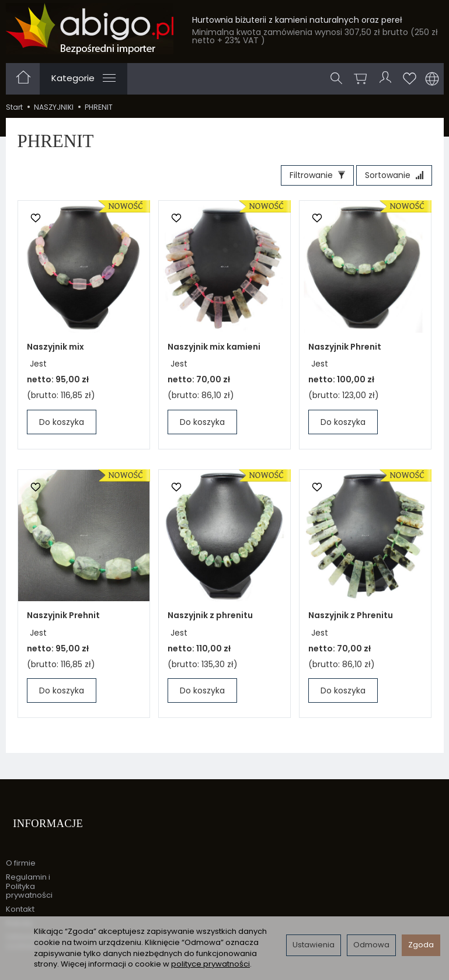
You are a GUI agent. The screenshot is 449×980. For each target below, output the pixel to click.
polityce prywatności (210, 964)
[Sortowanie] (391, 177)
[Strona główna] (90, 29)
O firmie (21, 849)
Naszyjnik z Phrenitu (351, 619)
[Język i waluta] (432, 79)
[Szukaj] (339, 79)
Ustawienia (314, 945)
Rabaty (19, 908)
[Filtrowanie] (307, 177)
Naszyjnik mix (55, 350)
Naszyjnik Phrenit (345, 350)
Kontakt (20, 895)
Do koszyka (62, 426)
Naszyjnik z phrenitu (210, 619)
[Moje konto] (387, 79)
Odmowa (371, 945)
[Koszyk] (363, 79)
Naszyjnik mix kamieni (214, 350)
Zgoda (421, 945)
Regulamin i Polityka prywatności (29, 872)
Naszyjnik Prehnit (63, 619)
